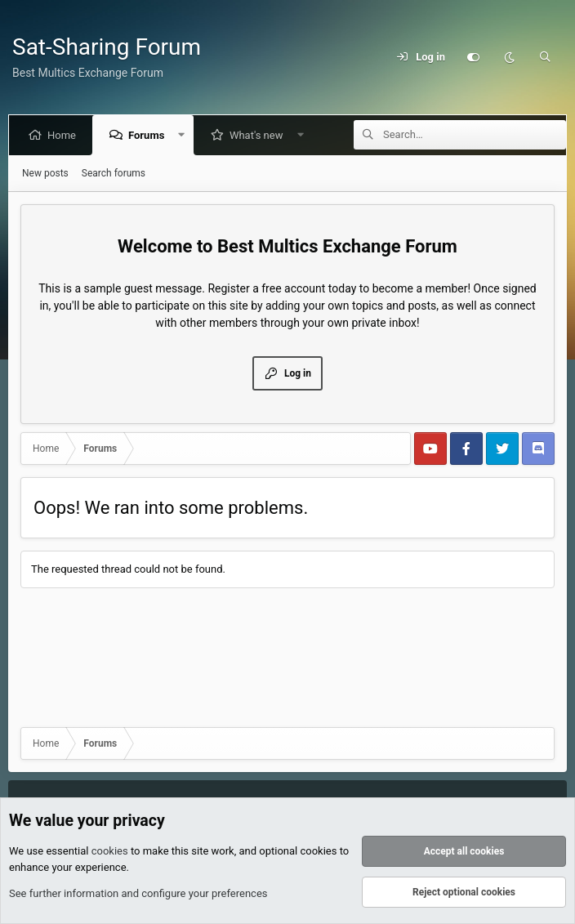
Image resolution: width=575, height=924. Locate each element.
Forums (149, 135)
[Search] (545, 57)
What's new (260, 135)
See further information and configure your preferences (138, 894)
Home (65, 135)
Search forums (114, 173)
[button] (185, 135)
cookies (110, 852)
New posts (45, 173)
